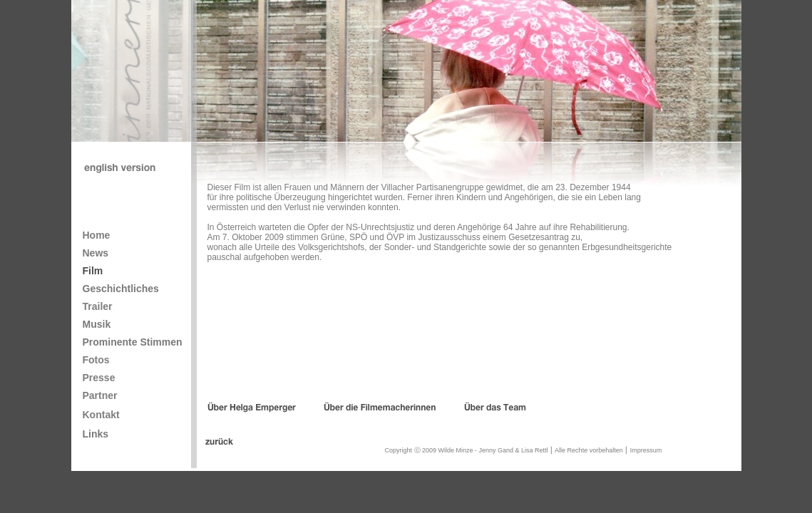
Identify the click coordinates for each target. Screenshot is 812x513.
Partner (100, 395)
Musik (97, 324)
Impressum (646, 450)
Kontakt (101, 415)
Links (96, 434)
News (96, 253)
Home (97, 235)
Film (93, 271)
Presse (99, 378)
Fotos (96, 360)
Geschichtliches (121, 289)
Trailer (98, 306)
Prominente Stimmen (133, 342)
